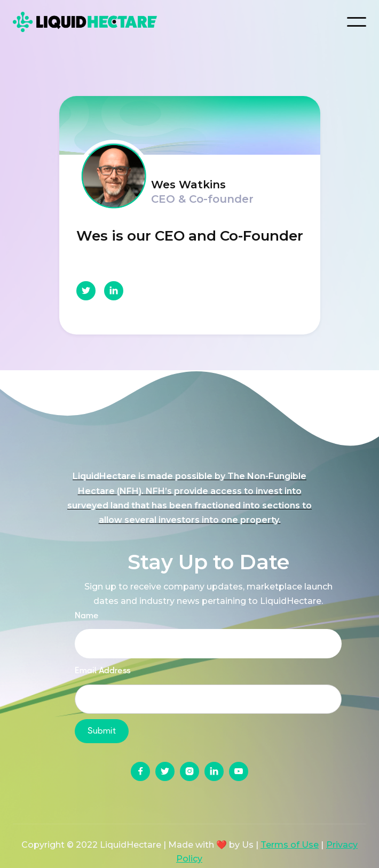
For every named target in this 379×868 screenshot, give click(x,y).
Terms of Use (290, 845)
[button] (357, 22)
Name (87, 615)
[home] (93, 22)
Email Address (103, 670)
